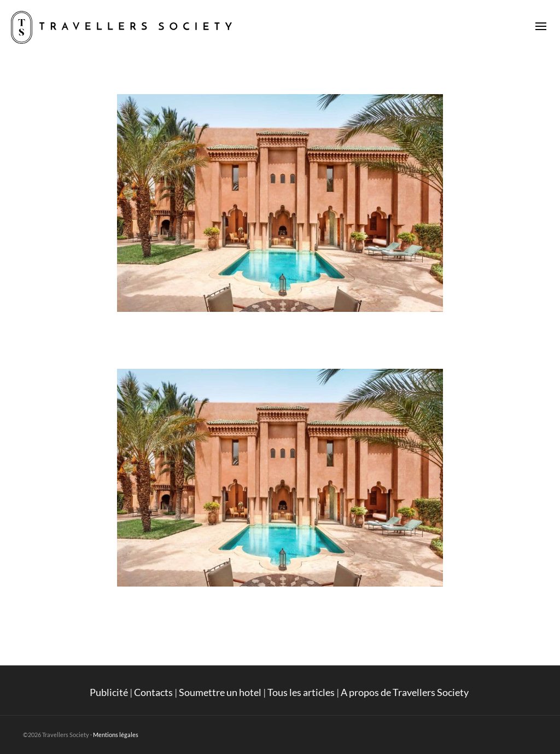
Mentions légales (116, 735)
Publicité (109, 692)
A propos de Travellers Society (406, 692)
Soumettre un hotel (220, 692)
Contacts (153, 692)
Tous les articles (301, 692)
